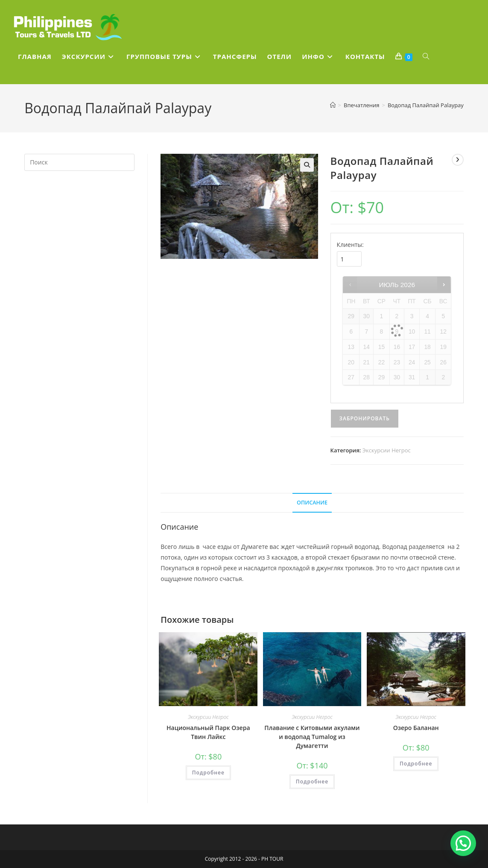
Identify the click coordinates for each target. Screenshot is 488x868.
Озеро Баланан (416, 728)
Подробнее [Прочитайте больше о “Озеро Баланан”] (416, 764)
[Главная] (333, 105)
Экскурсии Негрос (387, 450)
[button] (307, 165)
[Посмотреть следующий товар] (458, 160)
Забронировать (365, 418)
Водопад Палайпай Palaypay (426, 105)
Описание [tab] (312, 503)
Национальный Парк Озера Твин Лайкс (208, 732)
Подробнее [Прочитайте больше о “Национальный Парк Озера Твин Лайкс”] (208, 773)
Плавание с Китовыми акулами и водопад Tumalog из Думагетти (312, 737)
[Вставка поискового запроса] (79, 162)
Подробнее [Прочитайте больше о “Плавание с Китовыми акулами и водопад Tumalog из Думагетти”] (312, 781)
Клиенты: (350, 245)
